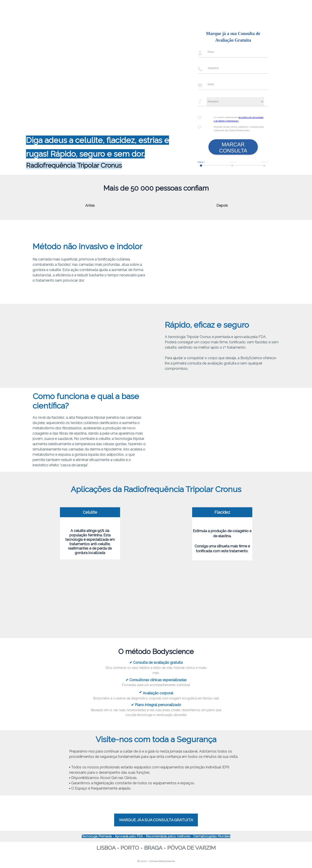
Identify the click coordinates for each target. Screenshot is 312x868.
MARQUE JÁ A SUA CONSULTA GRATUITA (156, 820)
